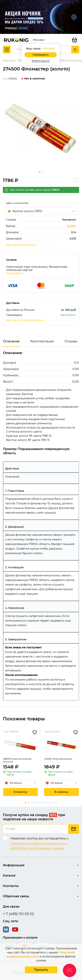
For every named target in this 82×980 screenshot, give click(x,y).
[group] (41, 128)
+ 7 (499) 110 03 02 (18, 914)
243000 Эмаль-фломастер (58, 759)
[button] (39, 172)
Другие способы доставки (26, 320)
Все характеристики (22, 245)
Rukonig (9, 61)
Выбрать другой (41, 61)
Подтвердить (41, 55)
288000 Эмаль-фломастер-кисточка (18, 760)
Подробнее (16, 273)
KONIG (71, 226)
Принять (41, 970)
